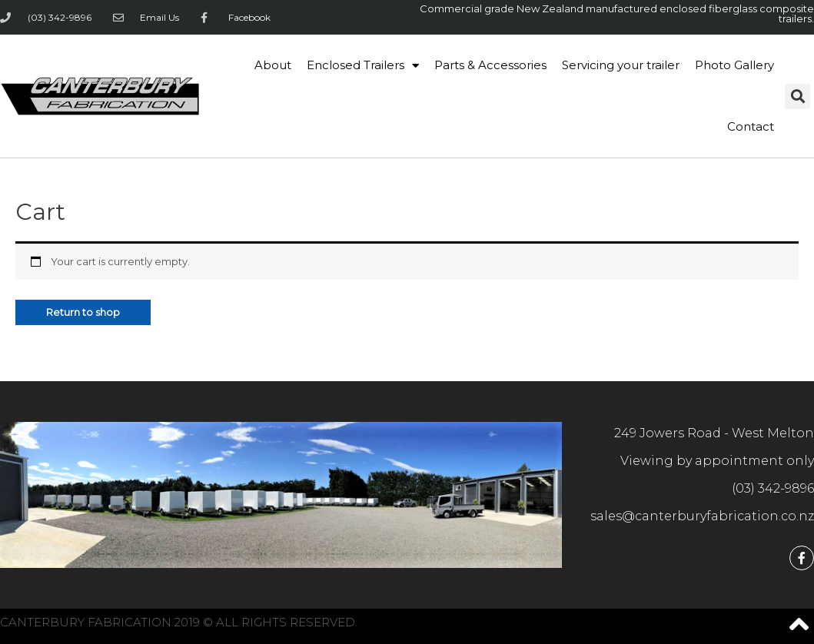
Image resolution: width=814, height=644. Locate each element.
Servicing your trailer (621, 65)
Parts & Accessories (490, 65)
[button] (797, 96)
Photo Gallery (734, 65)
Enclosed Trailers (363, 66)
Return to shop (83, 312)
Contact (751, 126)
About (273, 65)
